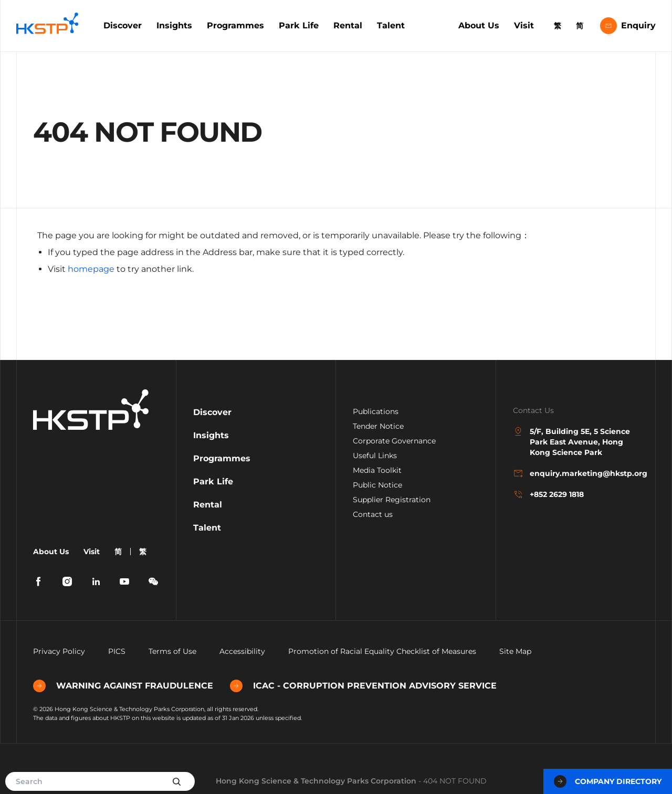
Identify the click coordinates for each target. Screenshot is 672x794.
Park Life (299, 25)
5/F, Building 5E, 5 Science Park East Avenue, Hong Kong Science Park (571, 442)
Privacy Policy (59, 651)
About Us (479, 25)
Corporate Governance (394, 441)
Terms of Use (172, 651)
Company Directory (608, 781)
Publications (376, 411)
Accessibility (242, 651)
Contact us (373, 514)
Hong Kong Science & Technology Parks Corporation (316, 781)
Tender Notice (378, 426)
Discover (123, 25)
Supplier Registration (392, 500)
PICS (117, 651)
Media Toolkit (377, 470)
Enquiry (628, 26)
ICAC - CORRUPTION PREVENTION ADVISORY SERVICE (363, 686)
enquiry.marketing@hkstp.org (576, 473)
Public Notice (377, 485)
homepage (91, 269)
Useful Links (375, 456)
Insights (174, 25)
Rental (348, 25)
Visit (524, 25)
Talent (391, 25)
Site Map (515, 651)
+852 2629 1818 (548, 494)
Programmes (235, 25)
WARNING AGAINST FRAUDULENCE (123, 686)
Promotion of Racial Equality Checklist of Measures (382, 651)
